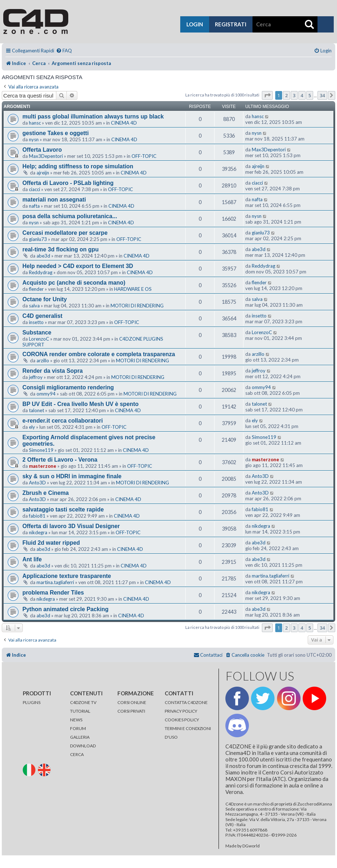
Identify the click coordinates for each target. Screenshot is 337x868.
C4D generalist (42, 316)
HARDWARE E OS (133, 289)
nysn (34, 139)
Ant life (32, 559)
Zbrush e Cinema (46, 493)
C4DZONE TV (83, 702)
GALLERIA (80, 737)
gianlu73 (38, 239)
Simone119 (41, 450)
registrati (231, 24)
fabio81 (37, 516)
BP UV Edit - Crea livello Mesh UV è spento (81, 404)
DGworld (251, 846)
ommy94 (46, 394)
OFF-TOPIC (144, 156)
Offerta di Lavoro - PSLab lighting (68, 183)
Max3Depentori (46, 156)
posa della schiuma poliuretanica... (70, 216)
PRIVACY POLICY (181, 711)
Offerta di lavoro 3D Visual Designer (71, 526)
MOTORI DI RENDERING (137, 306)
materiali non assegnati (54, 200)
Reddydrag (41, 272)
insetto (36, 322)
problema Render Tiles (53, 593)
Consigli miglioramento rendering (68, 387)
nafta (34, 206)
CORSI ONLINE (132, 702)
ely (32, 427)
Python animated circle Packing (65, 609)
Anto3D (37, 483)
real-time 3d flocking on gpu (61, 249)
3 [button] (294, 95)
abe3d (43, 256)
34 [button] (322, 95)
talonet (36, 410)
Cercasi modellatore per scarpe (65, 233)
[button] (267, 95)
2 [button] (286, 95)
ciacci (34, 189)
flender (36, 289)
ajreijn (43, 173)
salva (34, 306)
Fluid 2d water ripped (51, 543)
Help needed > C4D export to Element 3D (78, 266)
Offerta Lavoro (42, 150)
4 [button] (302, 95)
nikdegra (38, 532)
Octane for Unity (45, 299)
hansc (35, 123)
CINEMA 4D (124, 123)
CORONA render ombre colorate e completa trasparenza (99, 354)
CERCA (77, 754)
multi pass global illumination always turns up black (93, 116)
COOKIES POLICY (182, 720)
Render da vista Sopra (53, 371)
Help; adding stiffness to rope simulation (78, 166)
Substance (37, 332)
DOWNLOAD (83, 746)
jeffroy (36, 377)
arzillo (43, 360)
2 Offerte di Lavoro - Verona (60, 460)
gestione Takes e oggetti (56, 133)
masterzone (43, 466)
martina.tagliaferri (55, 582)
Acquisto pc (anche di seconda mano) (74, 283)
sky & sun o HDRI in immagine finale (72, 476)
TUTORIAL (80, 711)
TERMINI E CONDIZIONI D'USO (188, 733)
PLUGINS (32, 702)
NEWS (76, 720)
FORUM (78, 728)
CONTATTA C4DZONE (186, 702)
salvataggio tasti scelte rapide (63, 509)
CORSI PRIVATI (131, 711)
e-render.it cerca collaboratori (63, 421)
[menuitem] (64, 51)
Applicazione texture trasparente (67, 576)
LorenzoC (39, 339)
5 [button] (310, 95)
